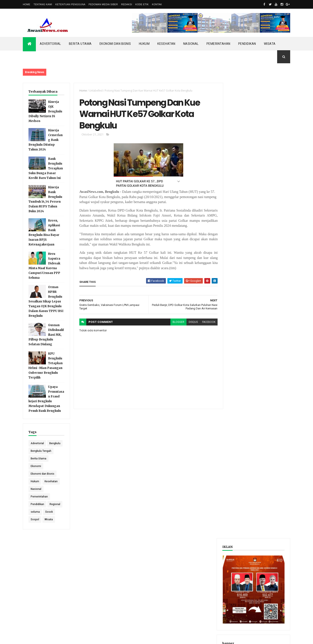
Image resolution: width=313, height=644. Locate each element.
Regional (55, 512)
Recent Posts (241, 227)
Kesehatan (166, 44)
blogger (176, 323)
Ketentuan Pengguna (70, 4)
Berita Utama (80, 44)
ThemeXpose (45, 638)
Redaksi (127, 4)
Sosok (49, 519)
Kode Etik (142, 4)
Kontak (157, 4)
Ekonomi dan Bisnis (115, 44)
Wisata (270, 44)
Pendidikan (247, 44)
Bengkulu (36, 451)
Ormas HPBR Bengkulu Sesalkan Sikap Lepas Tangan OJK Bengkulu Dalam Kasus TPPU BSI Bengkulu (46, 301)
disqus (191, 323)
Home (27, 4)
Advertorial (50, 44)
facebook (206, 323)
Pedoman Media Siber (103, 4)
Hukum (144, 44)
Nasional (191, 44)
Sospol (35, 527)
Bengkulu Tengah (41, 459)
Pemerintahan (218, 44)
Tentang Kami (43, 4)
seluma (35, 519)
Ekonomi (36, 474)
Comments (274, 227)
